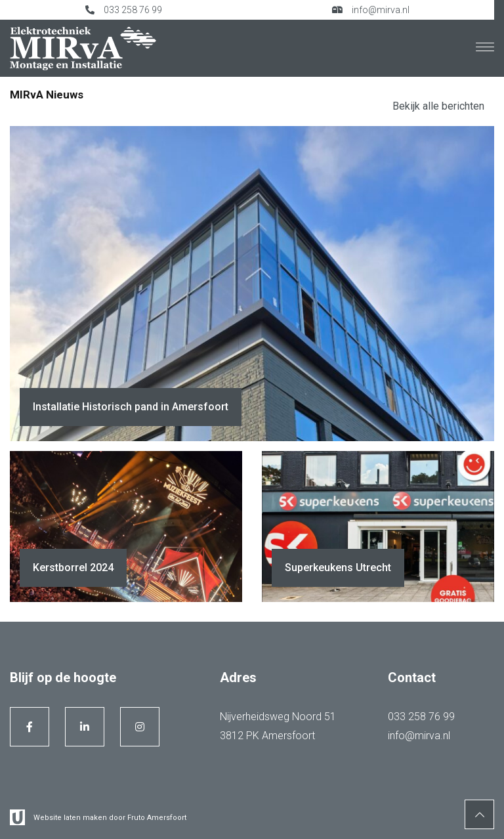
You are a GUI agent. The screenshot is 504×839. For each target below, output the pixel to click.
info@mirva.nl (371, 10)
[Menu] (485, 48)
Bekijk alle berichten (438, 106)
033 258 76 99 (124, 10)
